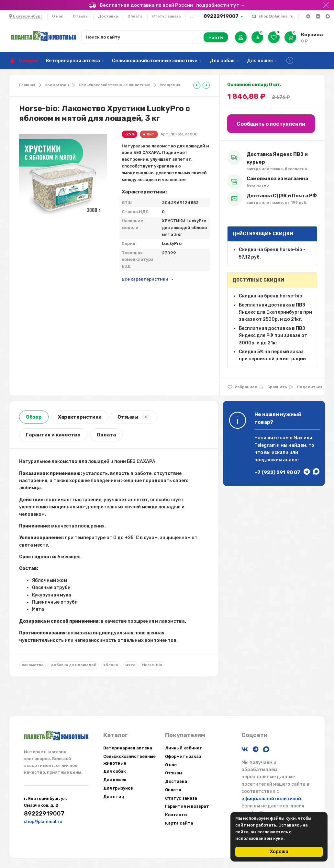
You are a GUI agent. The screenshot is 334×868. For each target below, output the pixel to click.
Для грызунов (118, 788)
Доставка (108, 16)
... (192, 16)
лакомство (33, 665)
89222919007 (221, 16)
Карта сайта (179, 823)
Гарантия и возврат (187, 806)
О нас (58, 16)
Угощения (170, 85)
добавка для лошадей (74, 665)
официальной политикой (271, 799)
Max (298, 438)
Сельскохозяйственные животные (155, 61)
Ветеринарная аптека (73, 61)
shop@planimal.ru (276, 16)
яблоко (111, 665)
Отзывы (81, 16)
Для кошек (260, 61)
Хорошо (279, 852)
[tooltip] (197, 85)
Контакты (176, 815)
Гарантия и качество (53, 435)
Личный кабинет (184, 748)
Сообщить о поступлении (271, 124)
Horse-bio (152, 665)
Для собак (222, 61)
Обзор (34, 417)
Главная (27, 85)
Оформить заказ (183, 756)
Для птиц (114, 797)
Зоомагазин (57, 85)
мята (130, 665)
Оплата (135, 16)
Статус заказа (166, 16)
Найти (216, 37)
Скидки (28, 61)
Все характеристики (145, 279)
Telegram (265, 445)
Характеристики (80, 417)
